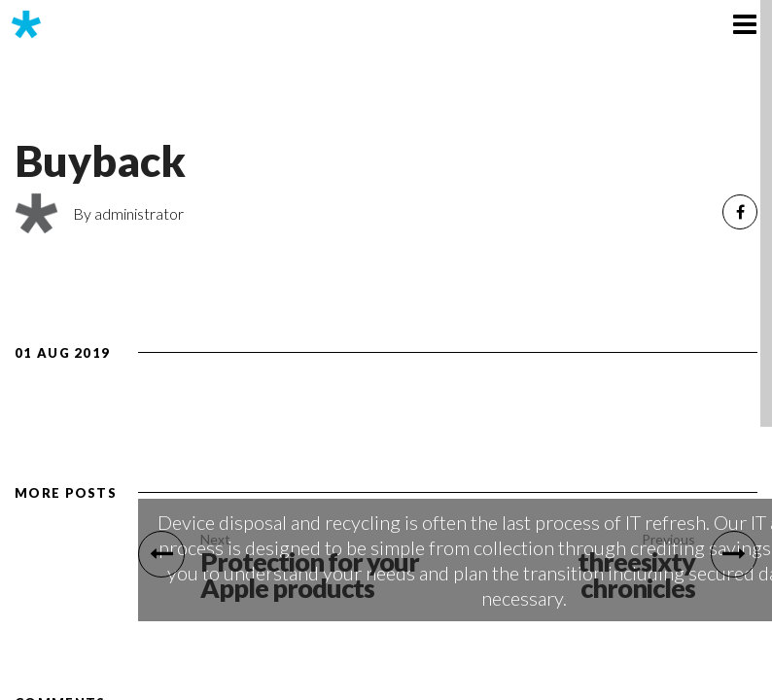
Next (215, 540)
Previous (668, 540)
